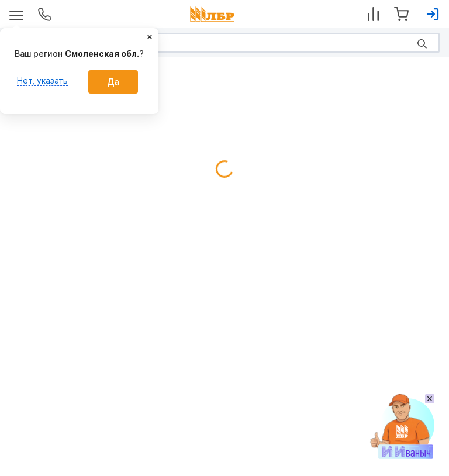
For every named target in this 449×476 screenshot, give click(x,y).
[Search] (224, 43)
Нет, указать (42, 80)
